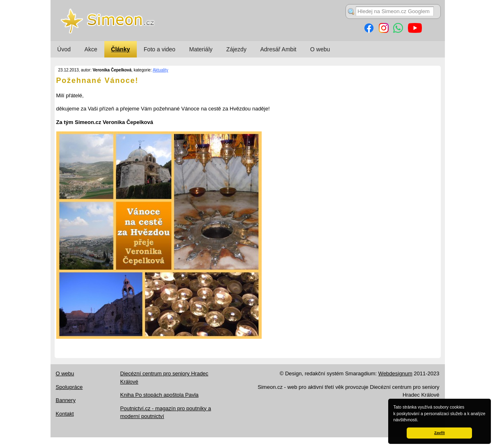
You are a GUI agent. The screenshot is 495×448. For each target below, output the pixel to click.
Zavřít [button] (439, 433)
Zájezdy (236, 49)
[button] (420, 420)
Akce (91, 49)
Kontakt (65, 414)
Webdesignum (395, 373)
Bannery (66, 400)
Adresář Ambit (278, 49)
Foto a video (160, 49)
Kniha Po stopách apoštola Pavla (160, 395)
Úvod (64, 49)
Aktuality (161, 70)
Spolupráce (69, 387)
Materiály (201, 49)
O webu (320, 49)
